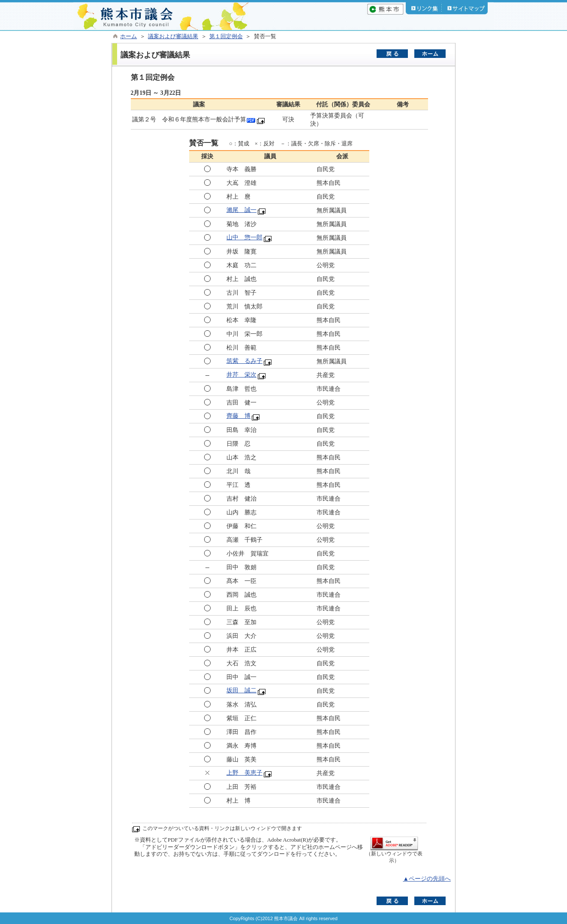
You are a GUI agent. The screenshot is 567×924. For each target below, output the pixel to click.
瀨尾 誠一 (241, 210)
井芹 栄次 (241, 375)
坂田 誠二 (241, 690)
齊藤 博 (238, 416)
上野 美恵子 (244, 773)
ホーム (128, 36)
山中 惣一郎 (244, 237)
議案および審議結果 (173, 36)
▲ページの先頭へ (427, 879)
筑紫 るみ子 (244, 361)
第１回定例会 (226, 36)
